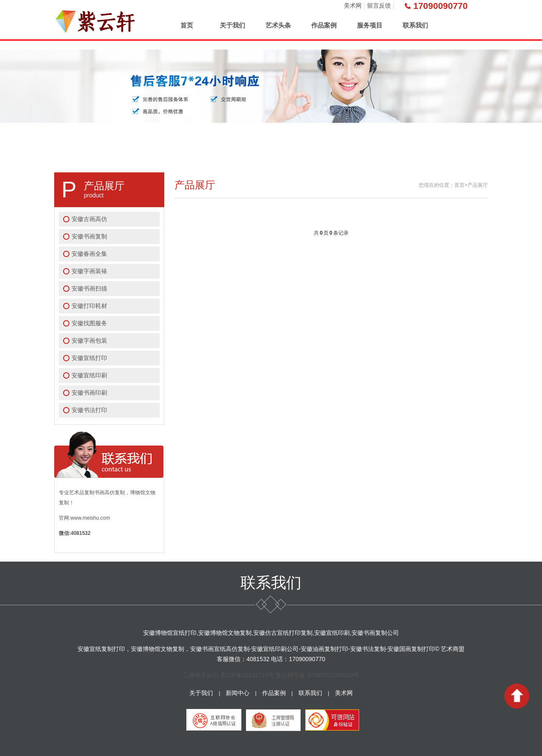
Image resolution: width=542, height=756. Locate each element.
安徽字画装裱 (89, 271)
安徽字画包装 (89, 341)
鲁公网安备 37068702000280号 (317, 675)
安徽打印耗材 (89, 306)
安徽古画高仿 (89, 219)
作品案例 (324, 25)
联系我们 (415, 25)
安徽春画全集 (89, 254)
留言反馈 (379, 6)
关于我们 (232, 25)
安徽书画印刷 (89, 393)
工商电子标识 (201, 675)
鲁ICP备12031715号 (247, 675)
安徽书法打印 (89, 410)
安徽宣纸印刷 (89, 375)
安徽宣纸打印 (89, 358)
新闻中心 (238, 693)
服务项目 (370, 25)
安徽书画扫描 (89, 288)
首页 (187, 25)
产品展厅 (478, 185)
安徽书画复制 (89, 236)
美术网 (353, 6)
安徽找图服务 (89, 323)
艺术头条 (278, 25)
